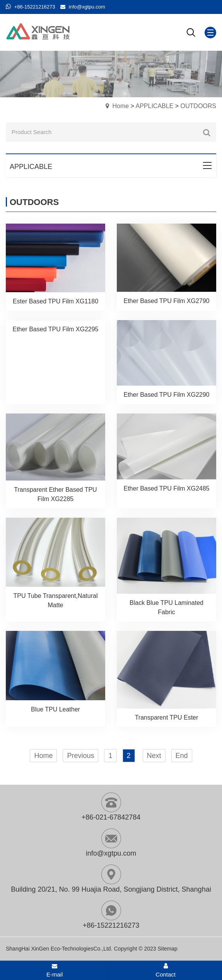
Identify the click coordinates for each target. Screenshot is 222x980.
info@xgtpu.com (87, 7)
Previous (80, 756)
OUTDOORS (198, 106)
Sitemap (167, 949)
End (182, 756)
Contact (166, 970)
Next (154, 756)
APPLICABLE (154, 106)
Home (120, 106)
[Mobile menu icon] (210, 33)
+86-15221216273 (35, 7)
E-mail (55, 971)
